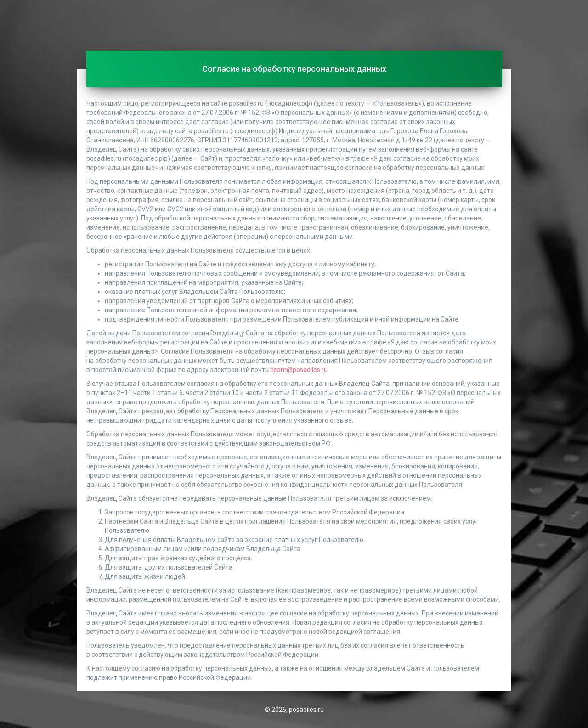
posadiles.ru (306, 710)
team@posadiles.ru (299, 370)
